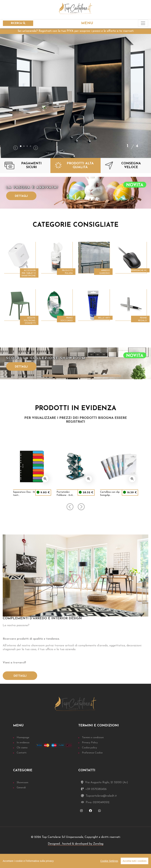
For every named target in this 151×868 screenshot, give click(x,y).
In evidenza (23, 743)
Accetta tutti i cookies (135, 861)
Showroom (22, 783)
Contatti (22, 753)
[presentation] (15, 148)
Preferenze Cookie (92, 753)
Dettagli (21, 196)
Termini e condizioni (93, 738)
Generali (21, 788)
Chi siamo (22, 748)
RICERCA (18, 23)
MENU (87, 23)
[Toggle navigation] (143, 23)
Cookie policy (89, 748)
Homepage (23, 738)
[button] (21, 146)
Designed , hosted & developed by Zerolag (76, 844)
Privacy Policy (90, 743)
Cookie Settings (109, 861)
